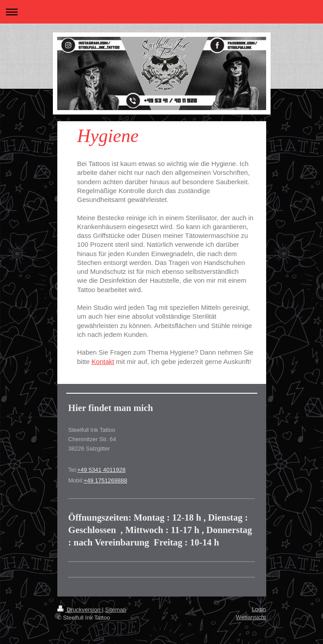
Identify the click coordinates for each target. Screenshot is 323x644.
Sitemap (116, 610)
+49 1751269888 (105, 480)
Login (259, 609)
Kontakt (103, 362)
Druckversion (80, 610)
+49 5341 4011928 (102, 470)
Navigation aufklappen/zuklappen (161, 12)
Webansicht (251, 617)
